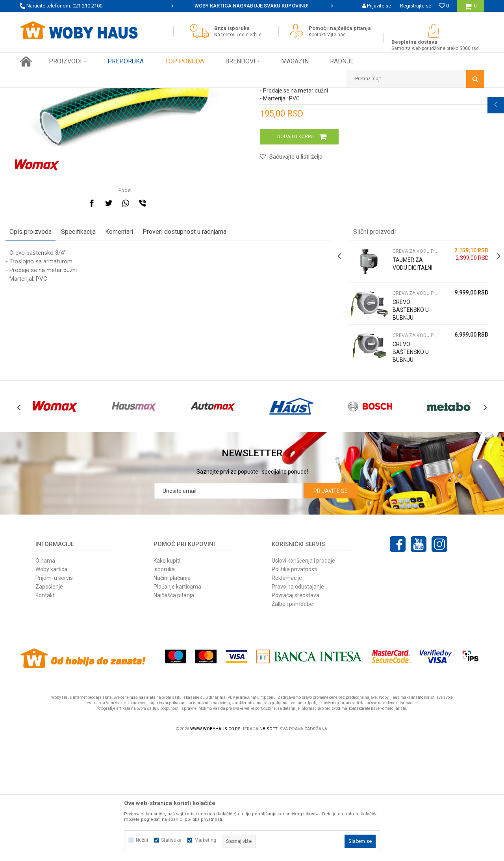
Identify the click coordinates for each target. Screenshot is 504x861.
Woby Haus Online (40, 94)
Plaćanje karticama (177, 706)
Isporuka (164, 689)
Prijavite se (331, 611)
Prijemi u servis (54, 698)
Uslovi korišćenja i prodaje (303, 680)
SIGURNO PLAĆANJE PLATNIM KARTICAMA (251, 6)
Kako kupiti (167, 680)
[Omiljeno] (444, 6)
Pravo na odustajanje (298, 706)
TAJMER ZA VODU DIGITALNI (403, 372)
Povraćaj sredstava (296, 715)
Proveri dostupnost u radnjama (199, 336)
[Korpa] (471, 9)
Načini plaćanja (172, 698)
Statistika (171, 840)
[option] (252, 6)
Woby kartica (51, 689)
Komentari (133, 336)
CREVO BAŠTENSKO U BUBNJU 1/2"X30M (404, 418)
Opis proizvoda (45, 336)
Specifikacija (93, 336)
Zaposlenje (49, 706)
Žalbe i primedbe (292, 724)
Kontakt (45, 715)
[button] (415, 79)
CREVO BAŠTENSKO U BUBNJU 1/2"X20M (404, 460)
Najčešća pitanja (174, 715)
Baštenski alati (107, 94)
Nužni (142, 840)
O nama (45, 680)
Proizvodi (75, 94)
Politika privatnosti (295, 689)
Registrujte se (416, 6)
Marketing (205, 840)
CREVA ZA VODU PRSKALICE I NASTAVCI (173, 94)
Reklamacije (287, 698)
